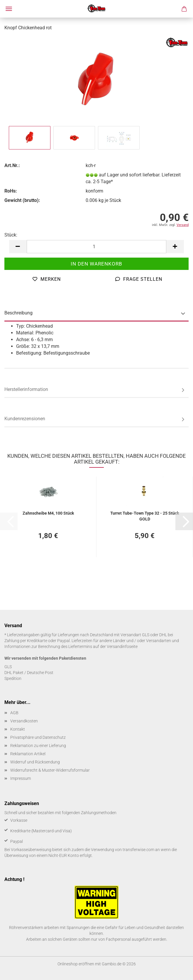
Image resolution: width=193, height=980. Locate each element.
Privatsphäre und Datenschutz (38, 737)
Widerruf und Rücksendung (35, 762)
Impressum (21, 778)
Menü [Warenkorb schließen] (9, 9)
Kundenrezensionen (25, 419)
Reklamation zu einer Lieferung (38, 746)
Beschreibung (18, 313)
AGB (14, 713)
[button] (18, 247)
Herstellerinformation (26, 389)
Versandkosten (24, 721)
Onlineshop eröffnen (76, 964)
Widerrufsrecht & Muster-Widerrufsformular (50, 770)
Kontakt (18, 729)
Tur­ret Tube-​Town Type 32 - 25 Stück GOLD (145, 516)
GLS (8, 667)
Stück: (11, 235)
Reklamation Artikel (28, 754)
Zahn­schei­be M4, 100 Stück (48, 513)
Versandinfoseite (122, 646)
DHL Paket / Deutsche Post (29, 673)
